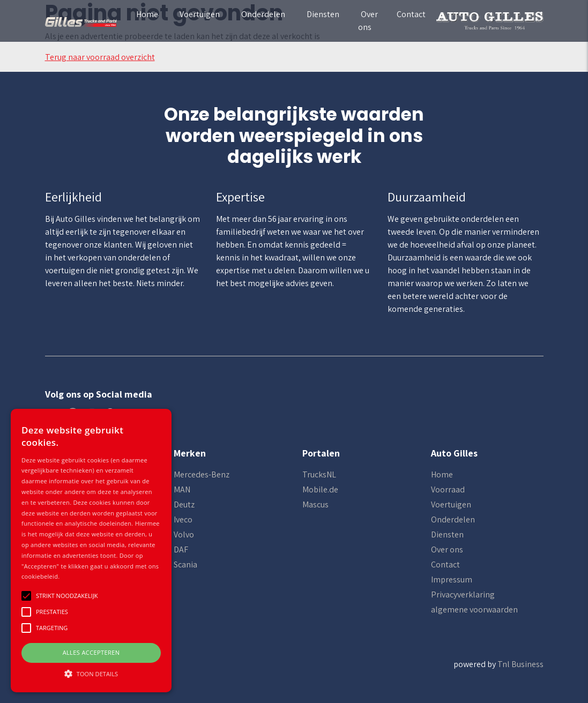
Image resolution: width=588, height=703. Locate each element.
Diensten (323, 14)
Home (147, 14)
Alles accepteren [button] (91, 652)
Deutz (184, 504)
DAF (181, 549)
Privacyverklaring (463, 594)
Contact (411, 14)
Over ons (368, 21)
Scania (185, 564)
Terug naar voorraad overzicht (100, 57)
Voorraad (448, 489)
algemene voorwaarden (474, 609)
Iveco (183, 519)
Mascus (315, 504)
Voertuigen (200, 14)
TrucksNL (319, 474)
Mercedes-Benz (202, 474)
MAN (182, 489)
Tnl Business (520, 664)
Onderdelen (263, 14)
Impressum (452, 579)
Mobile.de (320, 489)
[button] (91, 674)
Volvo (184, 534)
